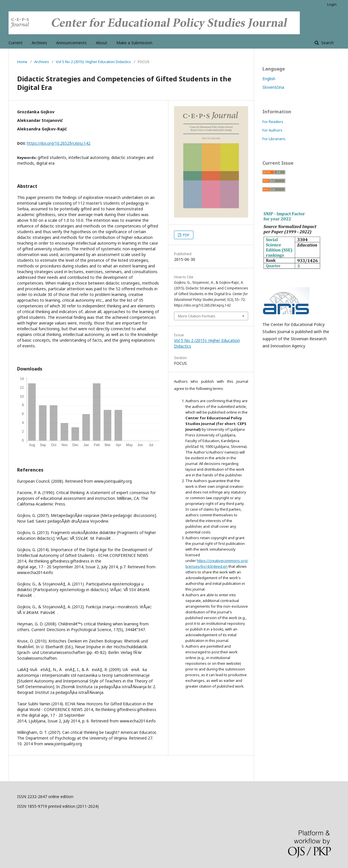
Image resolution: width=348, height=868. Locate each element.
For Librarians (274, 139)
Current (16, 43)
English (269, 79)
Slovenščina (273, 87)
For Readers (273, 122)
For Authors (272, 130)
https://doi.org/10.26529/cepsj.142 (59, 143)
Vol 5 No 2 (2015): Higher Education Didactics (93, 62)
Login (332, 4)
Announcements (71, 43)
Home (22, 62)
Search (327, 43)
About (102, 43)
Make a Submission (134, 43)
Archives (39, 43)
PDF (186, 235)
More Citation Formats (197, 316)
